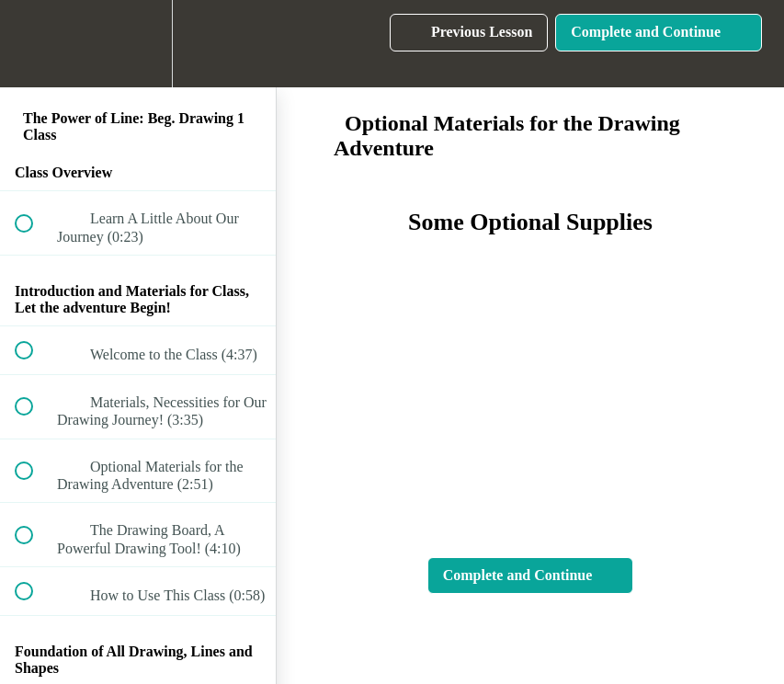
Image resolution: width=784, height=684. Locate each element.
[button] (34, 44)
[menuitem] (138, 44)
